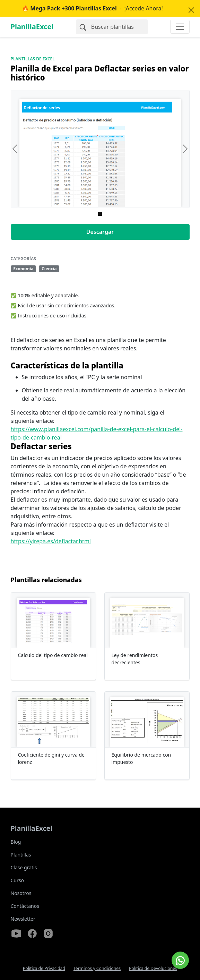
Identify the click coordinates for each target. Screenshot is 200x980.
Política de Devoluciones (153, 968)
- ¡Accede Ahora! (92, 8)
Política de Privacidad (44, 968)
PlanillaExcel (32, 27)
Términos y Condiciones (97, 968)
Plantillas (21, 855)
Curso (17, 880)
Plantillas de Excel (33, 59)
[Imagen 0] (100, 214)
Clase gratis (24, 867)
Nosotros (21, 893)
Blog (16, 842)
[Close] (191, 10)
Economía (23, 269)
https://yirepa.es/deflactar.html (51, 541)
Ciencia (49, 269)
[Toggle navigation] (180, 27)
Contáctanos (25, 906)
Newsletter (23, 919)
